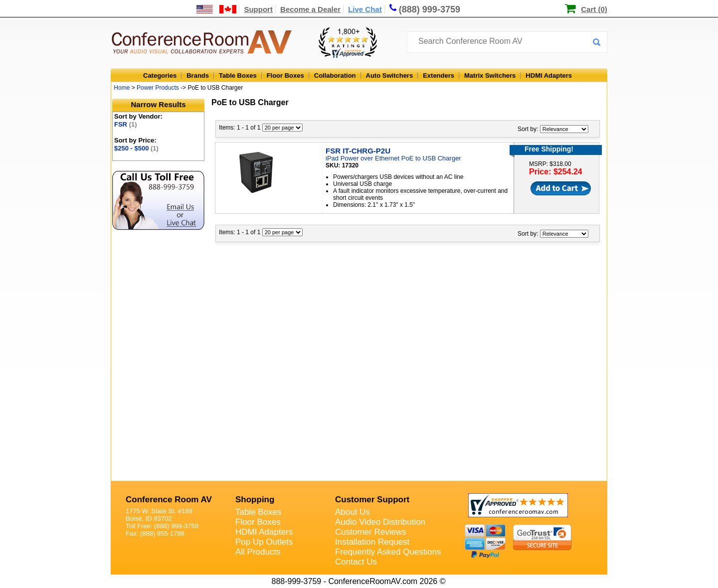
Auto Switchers (390, 75)
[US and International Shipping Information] (217, 9)
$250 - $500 (136, 148)
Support (258, 9)
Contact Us (356, 562)
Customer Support (372, 500)
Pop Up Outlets (264, 542)
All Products (258, 552)
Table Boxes (238, 75)
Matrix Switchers (490, 75)
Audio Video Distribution (380, 522)
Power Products (158, 88)
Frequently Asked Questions (388, 552)
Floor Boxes (285, 75)
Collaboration (335, 75)
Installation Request (372, 542)
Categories (160, 75)
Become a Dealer (310, 9)
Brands (198, 75)
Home (122, 88)
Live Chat (365, 9)
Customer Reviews (371, 532)
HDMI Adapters (549, 75)
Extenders (439, 75)
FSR (126, 124)
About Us (353, 512)
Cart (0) (594, 9)
